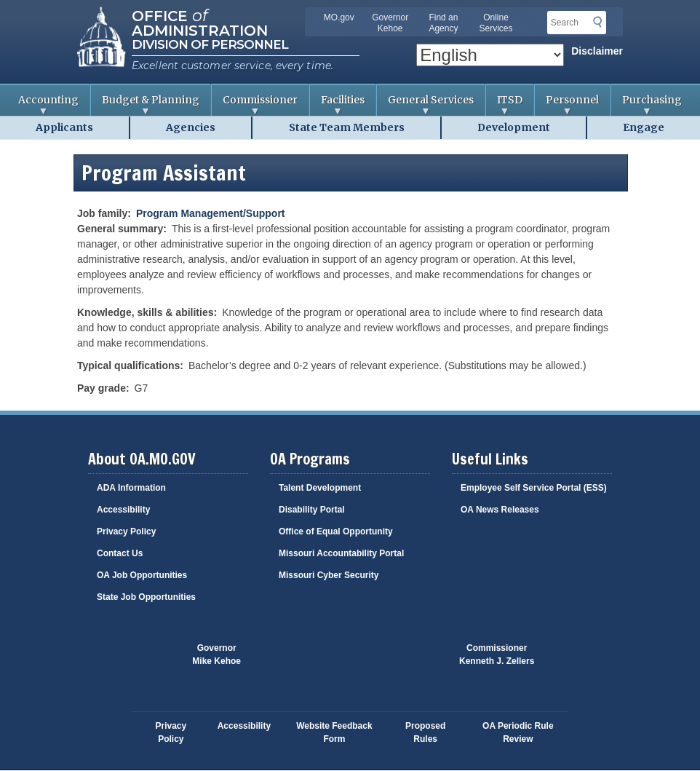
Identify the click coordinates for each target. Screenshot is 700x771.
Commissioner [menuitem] (255, 104)
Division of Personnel (210, 44)
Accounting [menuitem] (43, 104)
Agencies (191, 127)
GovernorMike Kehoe (216, 655)
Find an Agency (443, 23)
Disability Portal (312, 510)
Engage (644, 127)
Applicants (64, 127)
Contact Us (120, 553)
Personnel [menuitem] (567, 104)
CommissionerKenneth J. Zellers (497, 655)
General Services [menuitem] (425, 104)
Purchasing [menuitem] (647, 104)
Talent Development (320, 488)
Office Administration (200, 22)
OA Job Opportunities (142, 575)
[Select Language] (490, 55)
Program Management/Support (211, 213)
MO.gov (339, 17)
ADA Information (131, 488)
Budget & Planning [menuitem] (145, 104)
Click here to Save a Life (405, 662)
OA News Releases (500, 510)
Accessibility (123, 510)
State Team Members (347, 127)
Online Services (496, 23)
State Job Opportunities (146, 597)
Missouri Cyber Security (329, 575)
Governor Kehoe (390, 23)
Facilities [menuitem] (337, 104)
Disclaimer (597, 51)
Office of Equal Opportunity (336, 531)
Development (514, 127)
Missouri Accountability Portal (341, 553)
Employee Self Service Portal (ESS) (534, 488)
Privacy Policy (126, 531)
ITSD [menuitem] (504, 104)
